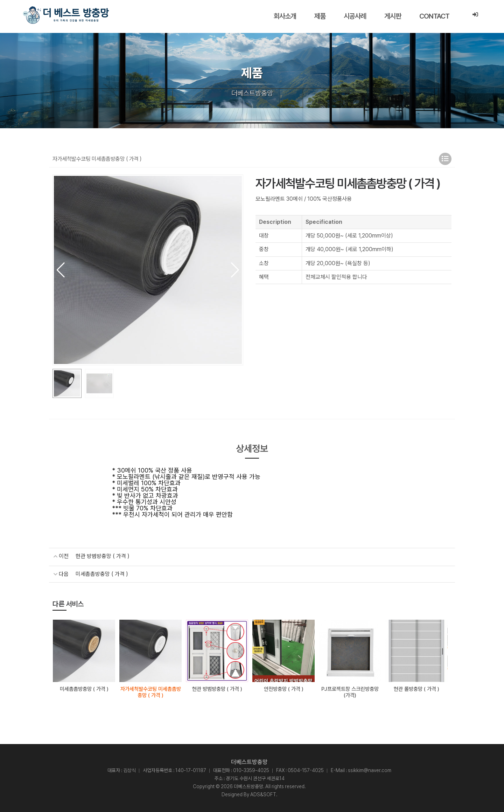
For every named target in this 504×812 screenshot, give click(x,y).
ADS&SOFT (263, 794)
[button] (235, 270)
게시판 (393, 16)
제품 (320, 16)
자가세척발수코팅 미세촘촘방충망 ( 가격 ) (151, 691)
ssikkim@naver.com (370, 770)
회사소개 (285, 16)
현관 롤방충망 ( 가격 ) (416, 688)
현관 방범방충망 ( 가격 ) (103, 556)
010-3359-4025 (251, 770)
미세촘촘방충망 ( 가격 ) (102, 574)
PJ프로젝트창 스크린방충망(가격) (350, 691)
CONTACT (434, 16)
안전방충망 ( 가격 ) (284, 688)
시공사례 (355, 16)
